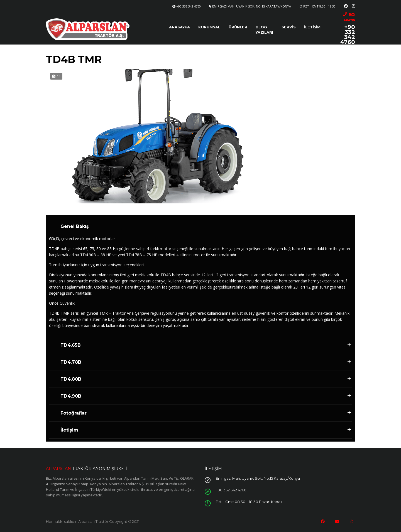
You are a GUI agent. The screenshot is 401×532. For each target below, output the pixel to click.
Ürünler (238, 27)
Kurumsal (209, 27)
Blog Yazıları (264, 30)
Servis (289, 27)
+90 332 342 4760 (189, 6)
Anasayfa (179, 27)
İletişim (312, 27)
